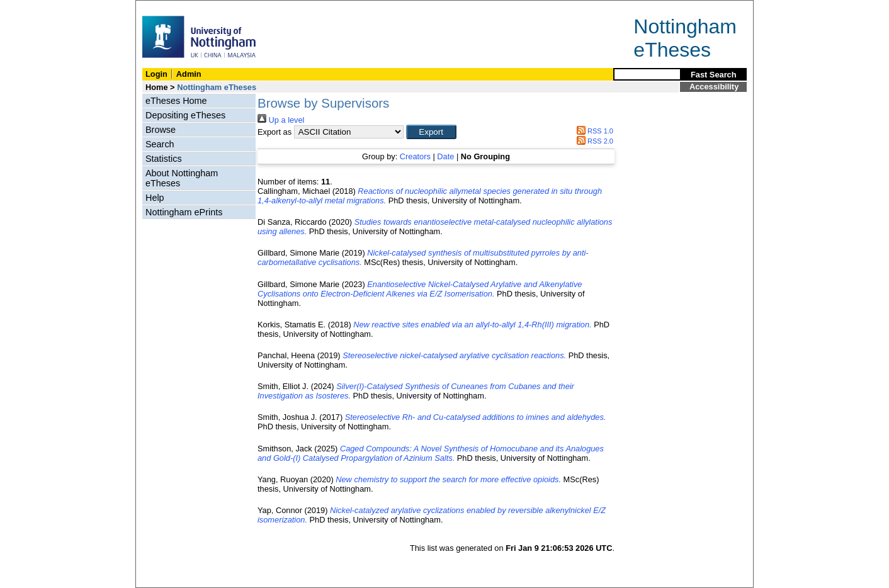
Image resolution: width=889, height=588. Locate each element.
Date (445, 156)
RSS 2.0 (593, 141)
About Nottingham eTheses (182, 178)
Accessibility (714, 87)
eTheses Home (176, 101)
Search (160, 144)
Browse (161, 130)
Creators (415, 156)
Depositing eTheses (185, 115)
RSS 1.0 (593, 131)
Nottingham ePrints (184, 212)
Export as (275, 132)
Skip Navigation (163, 7)
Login (156, 74)
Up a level (281, 120)
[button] (431, 132)
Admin (189, 74)
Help (155, 198)
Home (157, 87)
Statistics (164, 159)
